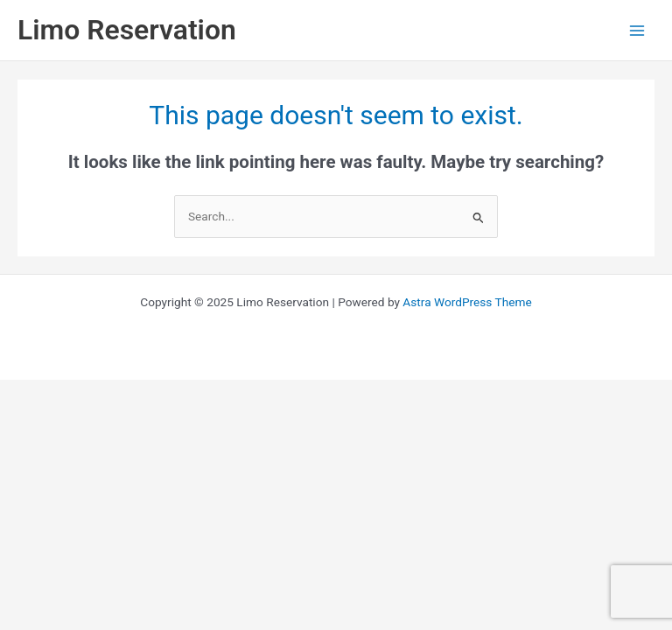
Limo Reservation (127, 30)
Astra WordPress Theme (467, 302)
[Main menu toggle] (637, 30)
